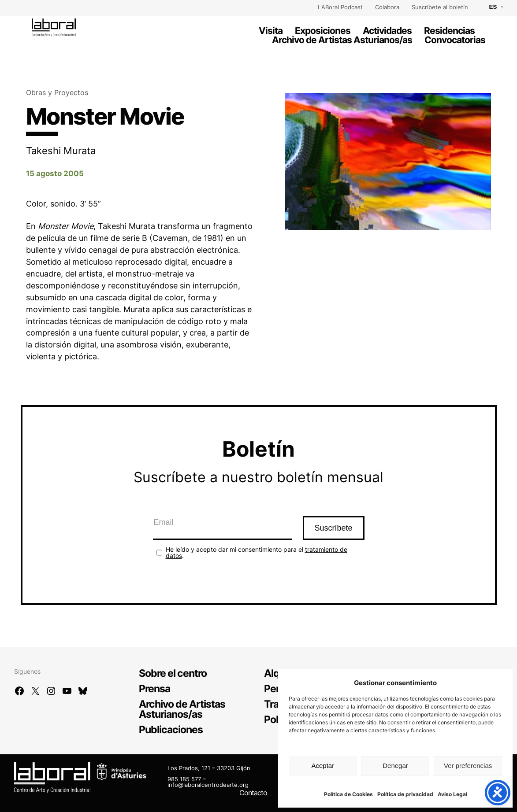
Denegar (395, 766)
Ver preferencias (468, 766)
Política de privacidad (405, 794)
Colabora (387, 7)
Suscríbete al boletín (440, 7)
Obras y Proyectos (57, 93)
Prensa (154, 689)
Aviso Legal (452, 794)
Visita (271, 31)
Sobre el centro (173, 673)
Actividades (387, 31)
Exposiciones (323, 31)
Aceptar (323, 766)
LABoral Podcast (340, 7)
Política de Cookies (348, 794)
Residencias (449, 31)
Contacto (253, 793)
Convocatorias (455, 40)
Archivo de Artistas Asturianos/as (342, 40)
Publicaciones (171, 730)
